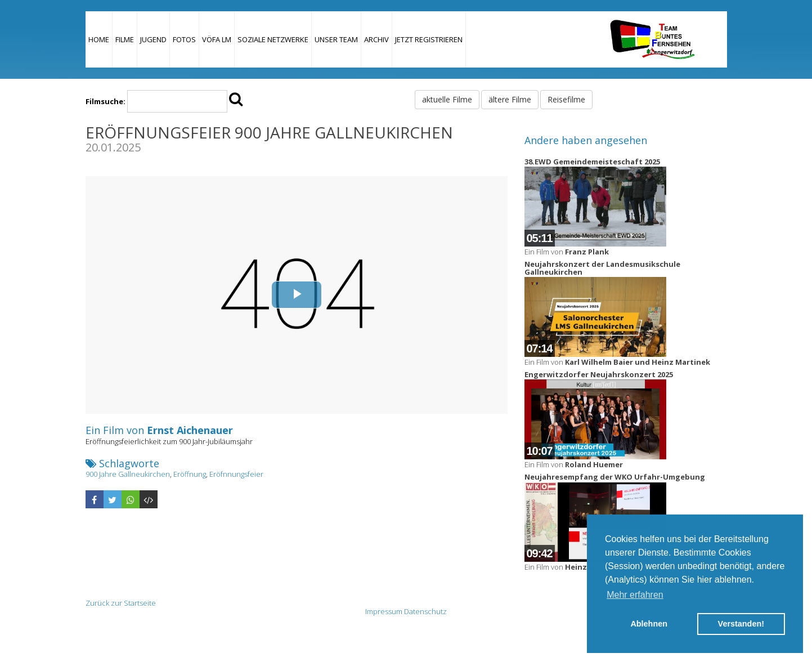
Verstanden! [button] (741, 624)
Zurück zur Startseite (121, 603)
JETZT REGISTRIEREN (429, 39)
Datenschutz (425, 611)
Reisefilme (566, 99)
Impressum (384, 611)
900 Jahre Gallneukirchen (128, 474)
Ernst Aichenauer (190, 430)
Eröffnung (190, 474)
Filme (125, 39)
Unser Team (336, 39)
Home (99, 39)
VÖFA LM (217, 39)
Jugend (153, 39)
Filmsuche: (106, 101)
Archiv (376, 39)
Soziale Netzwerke (273, 39)
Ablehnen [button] (649, 624)
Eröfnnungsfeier (236, 474)
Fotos (184, 39)
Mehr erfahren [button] (635, 595)
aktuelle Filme (447, 99)
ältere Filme (510, 99)
